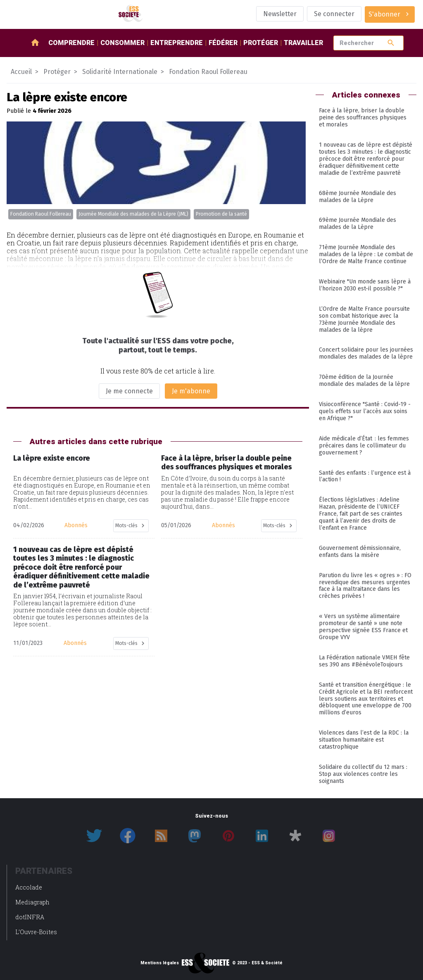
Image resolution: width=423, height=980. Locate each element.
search (391, 43)
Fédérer (223, 43)
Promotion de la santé (221, 214)
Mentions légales (160, 963)
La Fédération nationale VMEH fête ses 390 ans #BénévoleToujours (364, 661)
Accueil (21, 72)
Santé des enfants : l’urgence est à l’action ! (365, 476)
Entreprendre (177, 43)
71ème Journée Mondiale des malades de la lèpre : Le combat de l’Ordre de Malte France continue (366, 254)
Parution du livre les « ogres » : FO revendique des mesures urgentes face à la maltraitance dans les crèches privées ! (365, 586)
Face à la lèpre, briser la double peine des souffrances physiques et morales (363, 118)
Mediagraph (32, 902)
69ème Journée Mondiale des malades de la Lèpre (358, 224)
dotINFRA (30, 917)
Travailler (303, 43)
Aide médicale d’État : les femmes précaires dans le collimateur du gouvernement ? (364, 446)
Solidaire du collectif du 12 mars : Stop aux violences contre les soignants (363, 774)
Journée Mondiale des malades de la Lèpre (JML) (133, 214)
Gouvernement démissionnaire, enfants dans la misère (360, 552)
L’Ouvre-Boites (36, 932)
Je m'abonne (191, 391)
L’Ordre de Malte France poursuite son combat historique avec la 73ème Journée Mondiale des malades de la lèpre (364, 319)
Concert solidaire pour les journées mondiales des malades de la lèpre (366, 353)
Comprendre (71, 43)
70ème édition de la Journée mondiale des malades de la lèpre (364, 381)
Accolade (29, 887)
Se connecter (334, 14)
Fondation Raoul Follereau (41, 214)
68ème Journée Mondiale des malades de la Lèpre (358, 197)
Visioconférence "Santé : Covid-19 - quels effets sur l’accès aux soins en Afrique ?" (365, 411)
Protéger (261, 43)
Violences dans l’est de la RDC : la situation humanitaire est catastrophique (364, 740)
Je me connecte (129, 391)
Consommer (122, 43)
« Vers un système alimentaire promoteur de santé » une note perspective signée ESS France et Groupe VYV (363, 627)
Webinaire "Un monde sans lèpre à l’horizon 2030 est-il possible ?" (365, 285)
